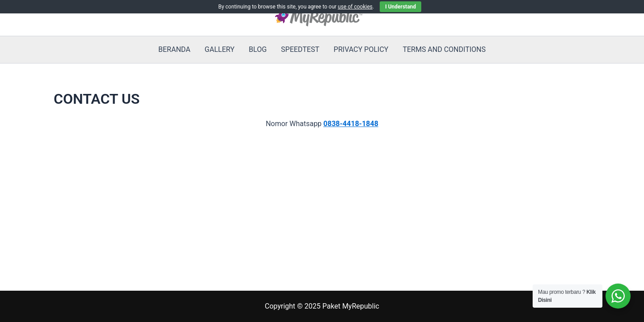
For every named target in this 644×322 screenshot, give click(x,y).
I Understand (400, 7)
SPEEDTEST (300, 49)
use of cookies (355, 7)
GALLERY (220, 49)
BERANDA (174, 49)
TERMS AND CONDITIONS (444, 49)
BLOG (258, 49)
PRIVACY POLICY (361, 49)
